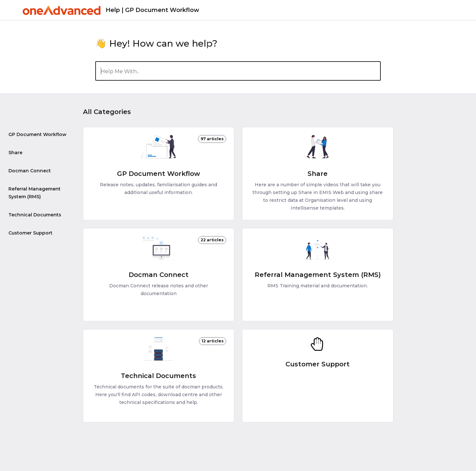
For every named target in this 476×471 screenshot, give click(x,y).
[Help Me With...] (238, 71)
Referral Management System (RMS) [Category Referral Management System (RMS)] (35, 193)
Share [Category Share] (15, 153)
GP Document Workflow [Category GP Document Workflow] (37, 134)
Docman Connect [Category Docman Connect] (30, 171)
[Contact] (452, 10)
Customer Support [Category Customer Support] (30, 233)
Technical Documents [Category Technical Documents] (35, 215)
